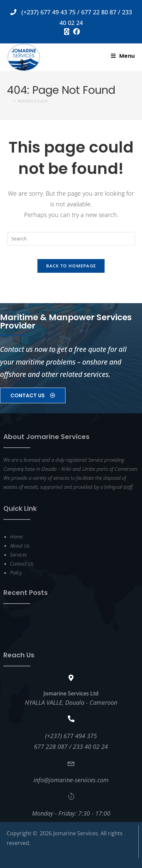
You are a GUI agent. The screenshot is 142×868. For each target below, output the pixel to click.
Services (18, 555)
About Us (20, 546)
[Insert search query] (71, 239)
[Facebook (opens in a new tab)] (76, 32)
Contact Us (22, 564)
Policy (16, 573)
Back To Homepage (71, 266)
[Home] (9, 101)
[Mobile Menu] (123, 56)
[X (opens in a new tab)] (67, 32)
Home (16, 536)
